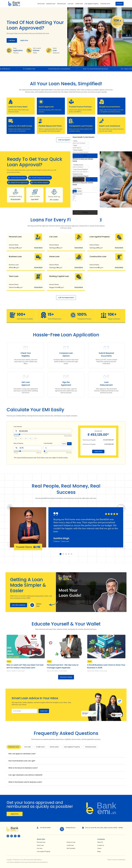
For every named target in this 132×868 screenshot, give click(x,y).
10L (16, 439)
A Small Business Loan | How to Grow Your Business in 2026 (106, 666)
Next (85, 156)
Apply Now (24, 40)
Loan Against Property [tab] (72, 747)
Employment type (78, 174)
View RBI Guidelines (19, 605)
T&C (25, 860)
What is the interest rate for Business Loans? (25, 782)
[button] (60, 554)
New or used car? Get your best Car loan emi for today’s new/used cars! (25, 666)
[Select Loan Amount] (43, 434)
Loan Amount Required (81, 169)
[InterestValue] (28, 451)
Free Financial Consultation (63, 69)
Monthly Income (78, 165)
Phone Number (78, 150)
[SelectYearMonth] (58, 451)
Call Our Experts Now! (66, 140)
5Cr (36, 439)
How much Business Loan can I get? (22, 761)
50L (21, 439)
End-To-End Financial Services (100, 69)
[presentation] (87, 205)
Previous (79, 179)
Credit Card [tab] (40, 747)
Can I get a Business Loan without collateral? (25, 775)
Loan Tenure (77, 188)
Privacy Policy (30, 860)
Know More (38, 248)
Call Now (12, 40)
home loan (48, 90)
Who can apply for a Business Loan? (22, 754)
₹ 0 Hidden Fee (33, 69)
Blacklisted (123, 860)
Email (75, 145)
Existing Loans (78, 194)
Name (76, 141)
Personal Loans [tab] (91, 747)
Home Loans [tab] (54, 747)
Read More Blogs (66, 677)
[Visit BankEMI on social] (8, 836)
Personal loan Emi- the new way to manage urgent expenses (63, 666)
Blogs (9, 661)
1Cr (26, 439)
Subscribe (44, 711)
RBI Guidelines (38, 860)
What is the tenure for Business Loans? (23, 768)
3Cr (31, 439)
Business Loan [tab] (14, 747)
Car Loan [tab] (27, 747)
